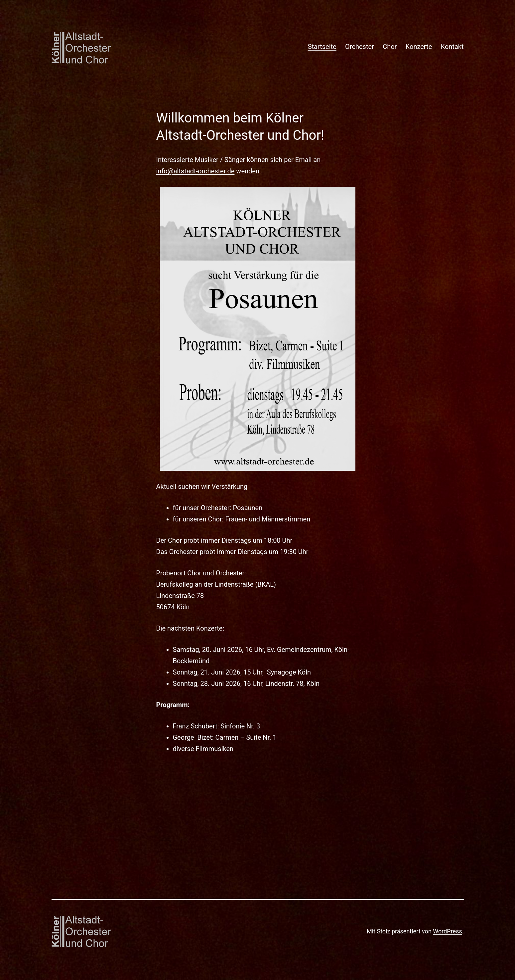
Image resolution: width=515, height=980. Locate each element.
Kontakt (452, 47)
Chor (390, 47)
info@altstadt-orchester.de (195, 171)
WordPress (447, 931)
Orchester (360, 47)
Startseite (322, 47)
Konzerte (419, 47)
